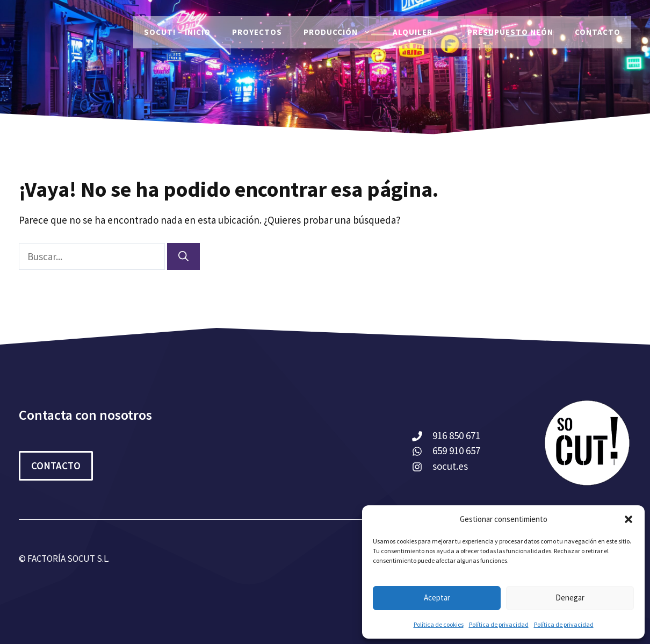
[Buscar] (183, 257)
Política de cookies (439, 624)
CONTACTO (56, 466)
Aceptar (437, 598)
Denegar (570, 598)
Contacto (598, 32)
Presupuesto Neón (510, 32)
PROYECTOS (257, 32)
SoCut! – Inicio (177, 32)
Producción (343, 32)
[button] (629, 519)
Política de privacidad (499, 624)
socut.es (450, 466)
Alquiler (425, 32)
